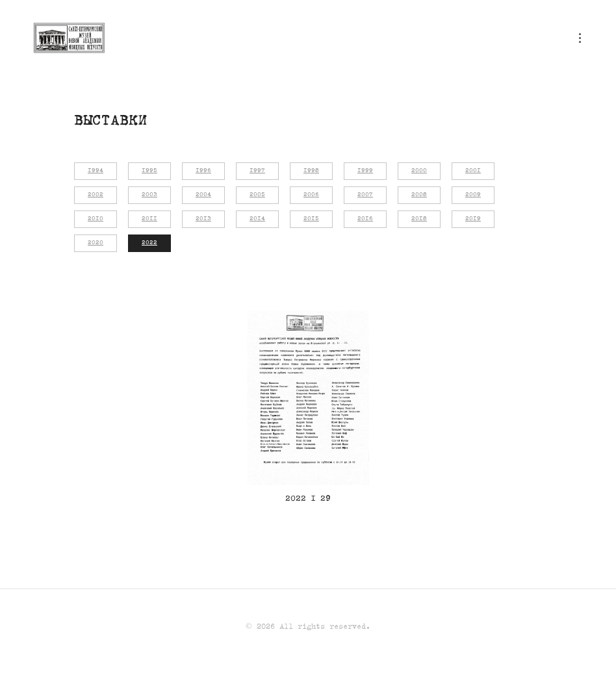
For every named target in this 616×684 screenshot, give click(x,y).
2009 (473, 195)
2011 (149, 219)
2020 (96, 243)
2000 (419, 171)
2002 (96, 195)
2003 (149, 195)
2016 (365, 219)
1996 (203, 171)
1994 (96, 171)
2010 (96, 219)
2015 (311, 219)
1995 (149, 171)
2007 (365, 195)
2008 (419, 195)
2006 (311, 195)
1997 (257, 171)
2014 (257, 219)
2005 (257, 195)
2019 (473, 219)
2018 (419, 219)
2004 (203, 195)
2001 (473, 171)
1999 (365, 171)
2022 (149, 243)
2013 (203, 219)
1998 (311, 171)
